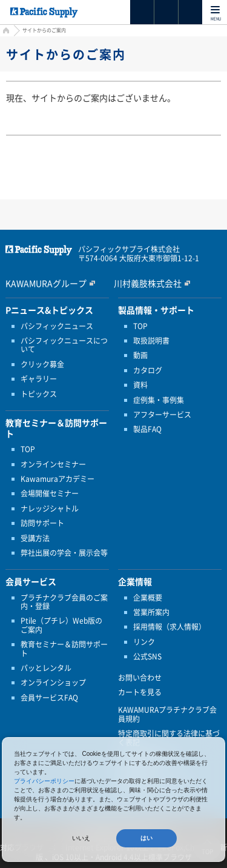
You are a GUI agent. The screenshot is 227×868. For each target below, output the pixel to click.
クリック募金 (42, 364)
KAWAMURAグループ (46, 283)
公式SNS (147, 656)
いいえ (81, 838)
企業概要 (148, 598)
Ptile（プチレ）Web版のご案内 (61, 625)
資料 (140, 385)
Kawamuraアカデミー (58, 479)
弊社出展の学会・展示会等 (64, 553)
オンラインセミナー (53, 464)
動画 (140, 355)
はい (146, 838)
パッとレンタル (46, 668)
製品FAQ (147, 429)
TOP (28, 449)
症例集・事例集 (159, 400)
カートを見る (140, 692)
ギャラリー (39, 379)
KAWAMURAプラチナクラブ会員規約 (167, 714)
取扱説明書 (151, 341)
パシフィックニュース (57, 326)
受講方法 (35, 538)
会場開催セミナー (50, 493)
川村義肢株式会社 (148, 283)
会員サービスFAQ (49, 698)
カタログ (148, 370)
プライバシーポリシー (44, 781)
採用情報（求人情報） (169, 627)
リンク (144, 642)
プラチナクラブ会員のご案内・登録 (64, 602)
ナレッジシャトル (50, 509)
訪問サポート (42, 523)
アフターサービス (162, 415)
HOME (5, 32)
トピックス (39, 394)
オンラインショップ (53, 683)
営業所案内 (151, 612)
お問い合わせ (140, 678)
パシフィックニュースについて (64, 345)
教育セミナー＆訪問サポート (64, 649)
